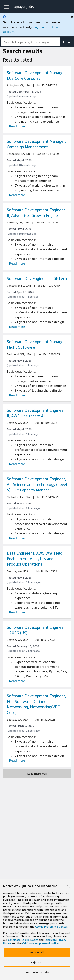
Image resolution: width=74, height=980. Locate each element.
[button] (7, 7)
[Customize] (37, 972)
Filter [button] (67, 42)
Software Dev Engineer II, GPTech (37, 279)
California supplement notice (40, 943)
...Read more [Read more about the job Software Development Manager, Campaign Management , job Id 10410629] (16, 195)
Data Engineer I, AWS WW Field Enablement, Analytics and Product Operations (35, 559)
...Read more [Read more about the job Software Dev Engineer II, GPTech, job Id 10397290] (16, 327)
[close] (72, 17)
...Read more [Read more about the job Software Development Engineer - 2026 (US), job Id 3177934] (16, 681)
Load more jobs (37, 773)
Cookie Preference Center (51, 927)
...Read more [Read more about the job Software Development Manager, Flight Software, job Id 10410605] (16, 395)
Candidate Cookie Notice (23, 940)
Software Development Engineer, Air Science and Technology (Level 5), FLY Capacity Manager (37, 484)
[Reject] (37, 962)
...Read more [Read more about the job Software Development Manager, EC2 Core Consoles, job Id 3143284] (16, 126)
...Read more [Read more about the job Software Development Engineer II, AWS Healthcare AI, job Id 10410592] (16, 464)
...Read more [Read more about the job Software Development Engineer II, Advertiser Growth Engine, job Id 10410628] (16, 263)
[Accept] (37, 952)
